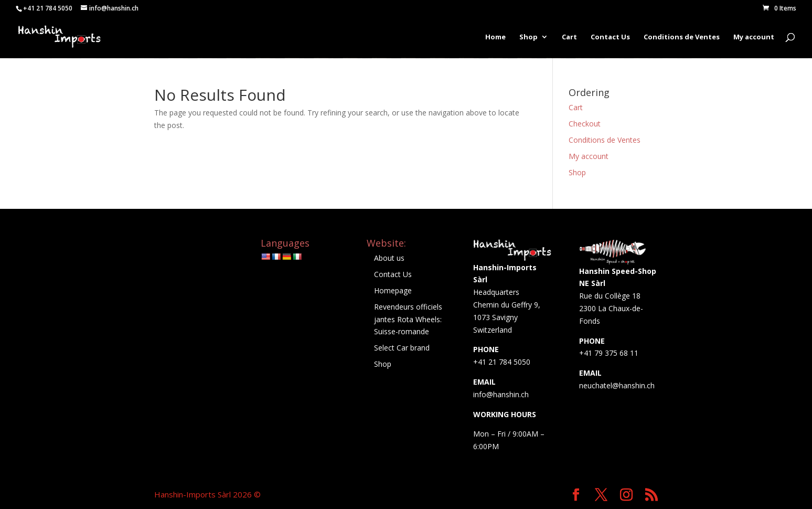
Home (495, 37)
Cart (569, 37)
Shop (528, 37)
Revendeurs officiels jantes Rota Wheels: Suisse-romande (408, 319)
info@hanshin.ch (501, 394)
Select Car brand (402, 348)
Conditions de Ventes (682, 37)
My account (754, 37)
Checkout (585, 124)
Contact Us (610, 37)
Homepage (393, 290)
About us (389, 258)
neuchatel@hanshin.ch (617, 385)
